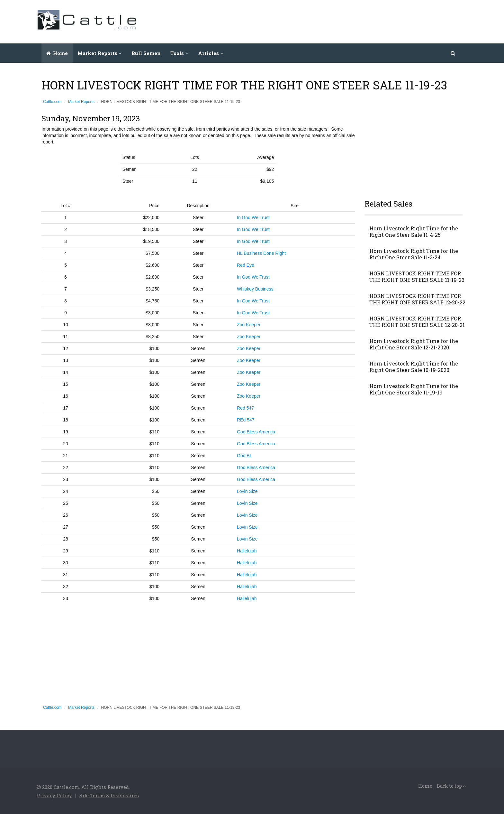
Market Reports (81, 102)
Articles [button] (211, 53)
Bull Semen (146, 53)
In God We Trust (253, 217)
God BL (244, 456)
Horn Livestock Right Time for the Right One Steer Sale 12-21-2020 (414, 344)
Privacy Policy (54, 795)
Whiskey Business (255, 289)
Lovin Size (247, 491)
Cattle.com (52, 102)
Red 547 (245, 408)
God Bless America (256, 432)
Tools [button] (179, 53)
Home (57, 53)
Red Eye (246, 265)
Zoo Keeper (249, 325)
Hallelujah (247, 551)
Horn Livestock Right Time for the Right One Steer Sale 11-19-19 (414, 389)
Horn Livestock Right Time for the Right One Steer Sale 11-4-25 (414, 232)
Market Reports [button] (100, 53)
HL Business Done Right (261, 253)
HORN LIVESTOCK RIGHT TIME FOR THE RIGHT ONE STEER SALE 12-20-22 (417, 299)
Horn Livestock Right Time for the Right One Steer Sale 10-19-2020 (414, 367)
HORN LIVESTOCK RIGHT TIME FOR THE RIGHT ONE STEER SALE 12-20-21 (417, 322)
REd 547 (246, 420)
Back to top (451, 786)
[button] (453, 53)
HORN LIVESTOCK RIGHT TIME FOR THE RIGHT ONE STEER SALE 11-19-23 (417, 277)
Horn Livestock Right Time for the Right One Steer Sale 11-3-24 (414, 254)
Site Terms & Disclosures (109, 795)
